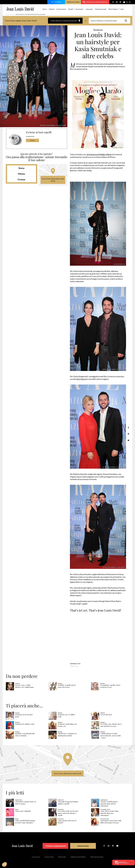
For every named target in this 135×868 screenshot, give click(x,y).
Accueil (8, 14)
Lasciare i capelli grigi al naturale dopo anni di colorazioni (109, 804)
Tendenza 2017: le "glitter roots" (66, 716)
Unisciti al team (73, 2)
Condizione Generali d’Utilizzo (78, 857)
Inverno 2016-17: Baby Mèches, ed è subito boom (24, 686)
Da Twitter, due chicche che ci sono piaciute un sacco (111, 725)
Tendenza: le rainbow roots (25, 724)
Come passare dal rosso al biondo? (67, 822)
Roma (21, 168)
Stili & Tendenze (113, 9)
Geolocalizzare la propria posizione (65, 21)
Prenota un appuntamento (95, 2)
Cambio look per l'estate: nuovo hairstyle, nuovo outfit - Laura (110, 736)
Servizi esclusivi (62, 9)
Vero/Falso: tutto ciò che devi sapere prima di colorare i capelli (68, 813)
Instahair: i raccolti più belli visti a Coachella (25, 734)
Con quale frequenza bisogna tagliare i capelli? (68, 803)
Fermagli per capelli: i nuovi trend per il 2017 (110, 686)
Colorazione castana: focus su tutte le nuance (25, 803)
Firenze (21, 179)
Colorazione (89, 9)
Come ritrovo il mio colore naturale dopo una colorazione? (110, 813)
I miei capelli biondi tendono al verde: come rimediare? (25, 822)
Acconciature (80, 9)
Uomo (122, 9)
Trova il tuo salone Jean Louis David (53, 180)
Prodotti (71, 9)
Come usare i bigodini (23, 811)
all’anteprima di (99, 154)
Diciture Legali (62, 857)
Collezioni (52, 9)
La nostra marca (36, 857)
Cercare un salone (49, 857)
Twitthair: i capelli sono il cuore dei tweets (67, 686)
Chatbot (56, 2)
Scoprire (32, 140)
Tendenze (72, 666)
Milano (21, 174)
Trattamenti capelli (101, 9)
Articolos (13, 14)
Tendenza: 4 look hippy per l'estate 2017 (67, 725)
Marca (45, 9)
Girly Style (81, 379)
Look (77, 666)
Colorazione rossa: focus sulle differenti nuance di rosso (111, 822)
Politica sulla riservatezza (97, 857)
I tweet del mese (106, 714)
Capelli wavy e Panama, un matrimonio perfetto (67, 734)
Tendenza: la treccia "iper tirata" (24, 716)
